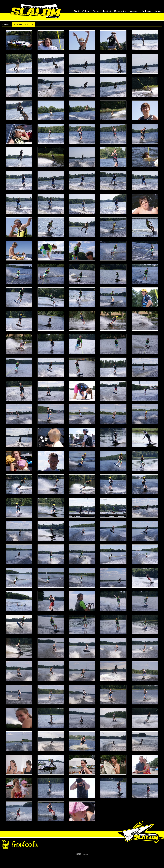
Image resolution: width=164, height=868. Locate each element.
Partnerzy (147, 11)
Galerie (86, 11)
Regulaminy (120, 11)
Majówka (134, 11)
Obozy (96, 11)
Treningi (107, 11)
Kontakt (159, 11)
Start (77, 11)
